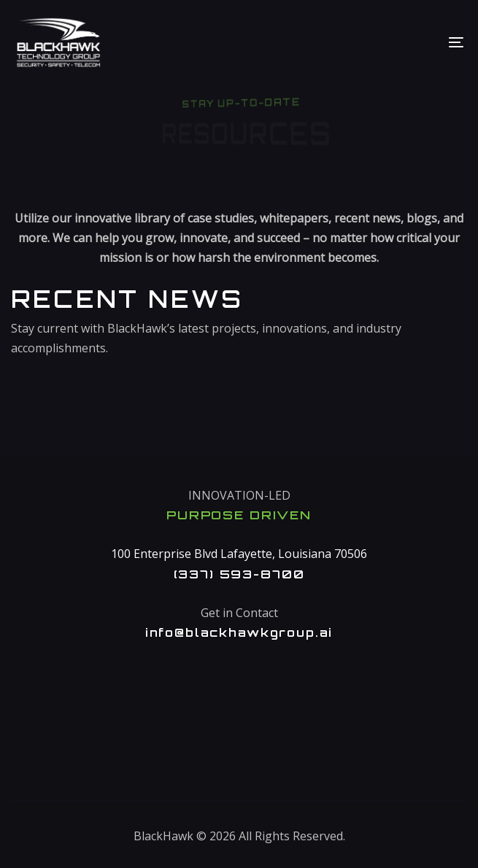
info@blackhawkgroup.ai (239, 632)
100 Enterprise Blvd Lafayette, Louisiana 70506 (239, 554)
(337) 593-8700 (239, 574)
